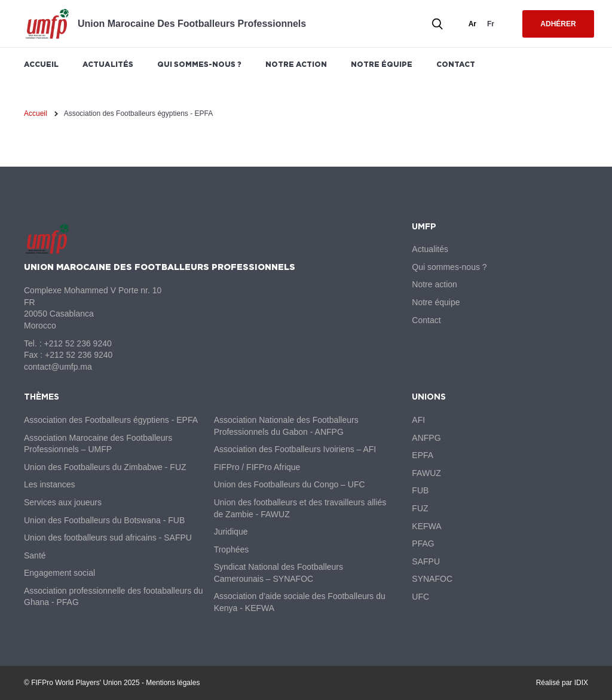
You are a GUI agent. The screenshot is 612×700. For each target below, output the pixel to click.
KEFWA (426, 526)
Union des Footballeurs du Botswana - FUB (104, 520)
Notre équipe (382, 64)
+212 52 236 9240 (77, 343)
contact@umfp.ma (58, 367)
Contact (456, 64)
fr (491, 24)
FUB (420, 490)
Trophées (232, 549)
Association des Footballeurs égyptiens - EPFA (111, 420)
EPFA (423, 455)
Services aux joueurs (63, 502)
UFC (420, 597)
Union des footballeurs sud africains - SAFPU (108, 538)
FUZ (420, 508)
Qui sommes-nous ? (199, 64)
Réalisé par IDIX (562, 683)
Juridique (231, 532)
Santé (35, 555)
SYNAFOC (432, 579)
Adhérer (558, 24)
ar (472, 24)
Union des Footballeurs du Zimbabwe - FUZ (105, 467)
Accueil (41, 64)
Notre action (296, 64)
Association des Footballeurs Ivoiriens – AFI (295, 449)
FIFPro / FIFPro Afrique (257, 467)
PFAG (423, 544)
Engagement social (59, 573)
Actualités (108, 64)
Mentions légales (173, 683)
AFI (418, 420)
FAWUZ (426, 473)
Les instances (50, 484)
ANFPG (426, 438)
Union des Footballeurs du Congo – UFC (290, 484)
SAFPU (426, 561)
